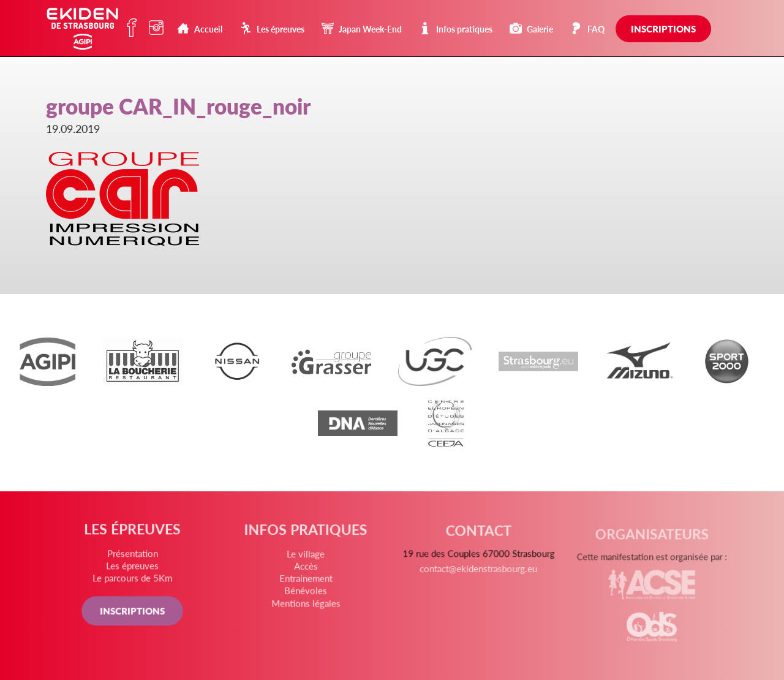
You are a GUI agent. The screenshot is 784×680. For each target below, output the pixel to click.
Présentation (134, 555)
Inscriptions (663, 28)
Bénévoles (306, 593)
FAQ (587, 28)
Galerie (531, 28)
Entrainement (306, 581)
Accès (306, 569)
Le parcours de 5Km (134, 580)
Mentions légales (306, 605)
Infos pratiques (456, 28)
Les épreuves (272, 28)
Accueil (200, 28)
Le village (306, 557)
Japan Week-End (362, 28)
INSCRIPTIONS (134, 612)
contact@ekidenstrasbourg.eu (478, 575)
